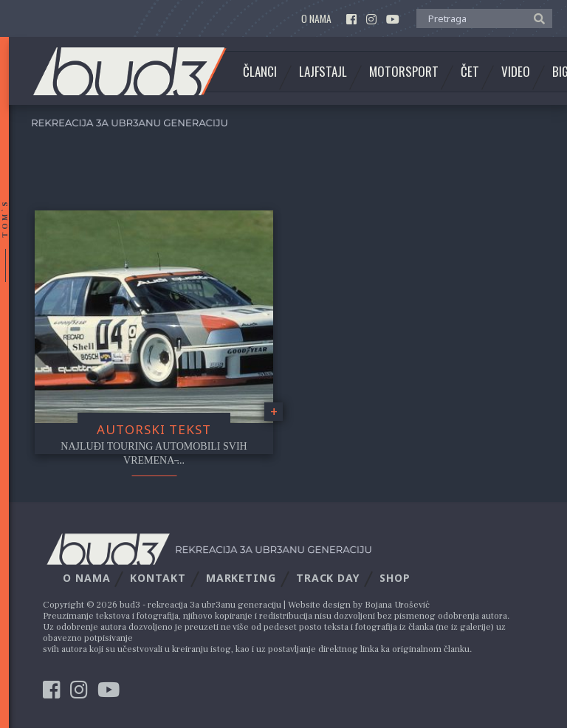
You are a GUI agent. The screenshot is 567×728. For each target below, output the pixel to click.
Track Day (328, 578)
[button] (536, 18)
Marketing (241, 578)
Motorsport (404, 72)
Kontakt (158, 578)
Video (516, 72)
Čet (470, 72)
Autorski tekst (154, 429)
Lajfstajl (323, 72)
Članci (260, 72)
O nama (316, 19)
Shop (395, 578)
